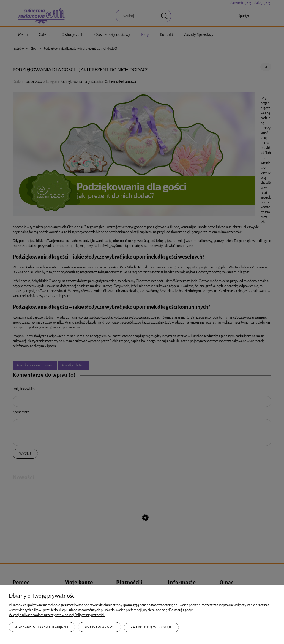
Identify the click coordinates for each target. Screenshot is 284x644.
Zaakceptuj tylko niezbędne (42, 628)
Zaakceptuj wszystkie (151, 628)
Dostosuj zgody (99, 628)
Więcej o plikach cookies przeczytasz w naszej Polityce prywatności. (57, 616)
